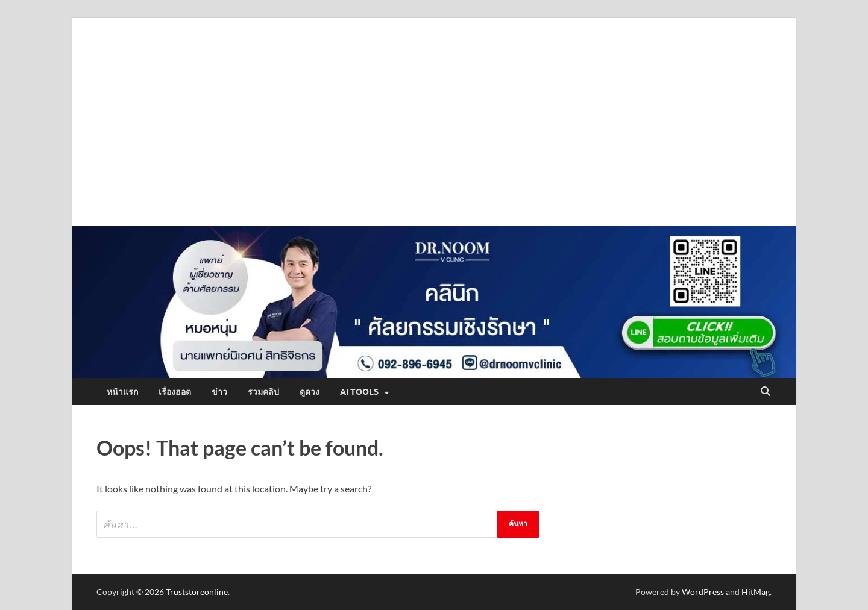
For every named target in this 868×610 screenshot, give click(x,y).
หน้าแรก (122, 392)
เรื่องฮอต (175, 392)
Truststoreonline (197, 592)
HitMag (756, 592)
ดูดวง (310, 392)
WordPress (703, 592)
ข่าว (219, 392)
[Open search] (766, 392)
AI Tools (359, 392)
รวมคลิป (263, 392)
